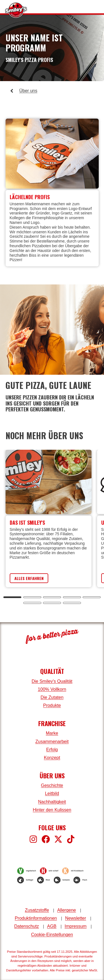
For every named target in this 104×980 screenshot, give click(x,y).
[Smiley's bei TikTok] (71, 839)
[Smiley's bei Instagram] (33, 839)
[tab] (12, 597)
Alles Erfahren (29, 578)
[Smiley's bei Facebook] (46, 839)
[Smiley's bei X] (58, 839)
